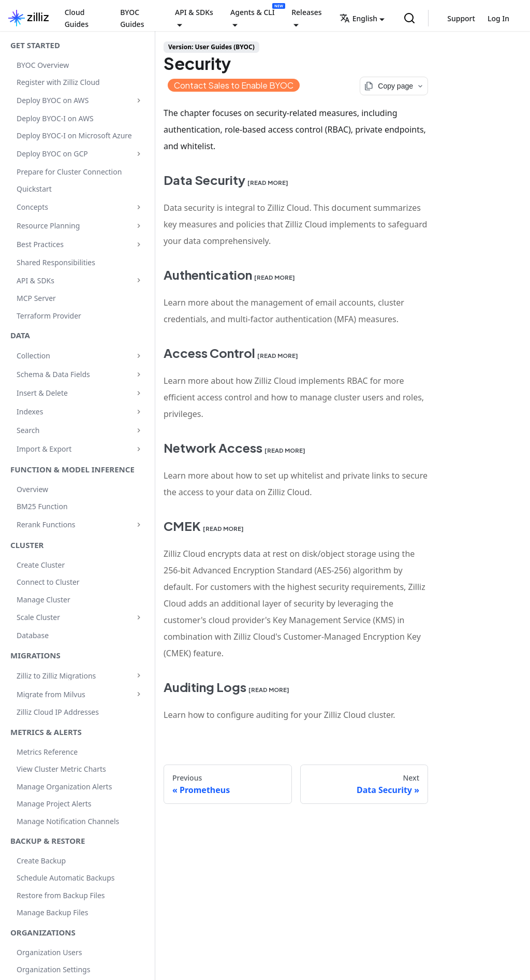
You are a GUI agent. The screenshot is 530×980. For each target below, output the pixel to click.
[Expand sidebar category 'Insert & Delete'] (139, 393)
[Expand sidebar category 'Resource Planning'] (139, 226)
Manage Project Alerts (54, 804)
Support (461, 18)
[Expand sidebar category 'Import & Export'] (139, 449)
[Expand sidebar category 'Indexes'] (139, 412)
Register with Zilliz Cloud (58, 82)
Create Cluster (41, 565)
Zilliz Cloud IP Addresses (58, 712)
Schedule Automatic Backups (66, 878)
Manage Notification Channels (68, 821)
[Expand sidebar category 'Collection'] (139, 356)
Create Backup (41, 861)
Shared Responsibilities (56, 262)
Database (33, 635)
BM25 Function (42, 506)
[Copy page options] (394, 86)
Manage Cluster (43, 600)
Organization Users (49, 952)
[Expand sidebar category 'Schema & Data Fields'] (139, 374)
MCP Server (36, 298)
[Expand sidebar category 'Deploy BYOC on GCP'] (139, 154)
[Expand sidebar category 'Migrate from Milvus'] (139, 694)
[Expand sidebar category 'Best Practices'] (139, 244)
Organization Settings (53, 969)
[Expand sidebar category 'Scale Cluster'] (139, 617)
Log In (498, 18)
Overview (32, 489)
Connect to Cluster (48, 582)
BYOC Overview (43, 65)
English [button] (358, 18)
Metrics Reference (47, 752)
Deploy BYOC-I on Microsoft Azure (74, 135)
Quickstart (34, 189)
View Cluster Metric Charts (61, 769)
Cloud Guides (77, 18)
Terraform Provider (49, 316)
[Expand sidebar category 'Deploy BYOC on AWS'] (139, 100)
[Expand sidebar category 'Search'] (139, 430)
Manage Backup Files (52, 912)
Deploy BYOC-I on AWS (55, 118)
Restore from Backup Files (61, 895)
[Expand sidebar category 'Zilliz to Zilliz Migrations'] (139, 675)
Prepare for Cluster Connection (69, 172)
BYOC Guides (132, 18)
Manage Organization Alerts (64, 787)
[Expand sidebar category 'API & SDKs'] (139, 280)
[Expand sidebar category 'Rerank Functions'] (139, 525)
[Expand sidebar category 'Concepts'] (139, 207)
